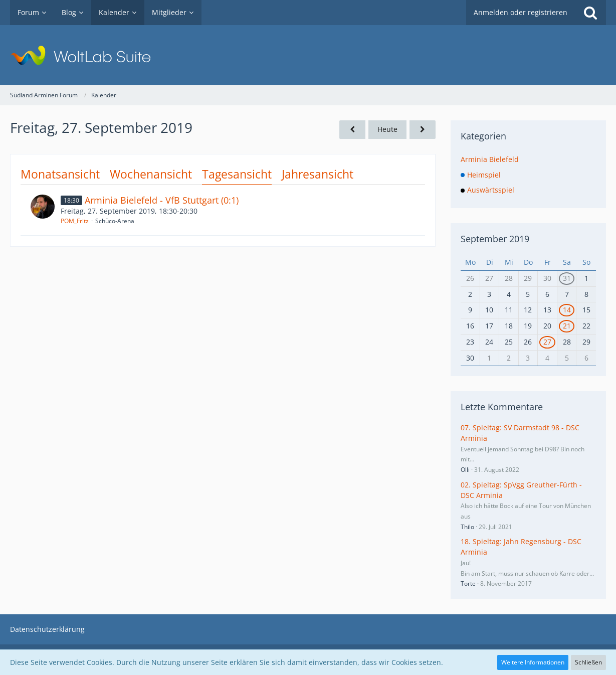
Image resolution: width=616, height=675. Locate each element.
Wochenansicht (151, 174)
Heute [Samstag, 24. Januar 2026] (387, 129)
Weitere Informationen (533, 662)
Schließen (588, 662)
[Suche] (590, 13)
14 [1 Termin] (567, 310)
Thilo (467, 527)
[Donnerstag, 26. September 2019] (352, 130)
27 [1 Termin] (547, 342)
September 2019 (495, 239)
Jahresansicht (318, 174)
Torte (468, 583)
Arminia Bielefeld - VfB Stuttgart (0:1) (162, 200)
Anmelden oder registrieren (521, 12)
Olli (465, 470)
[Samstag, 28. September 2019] (423, 130)
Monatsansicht (60, 174)
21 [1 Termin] (567, 326)
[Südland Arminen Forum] (308, 55)
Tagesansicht (237, 174)
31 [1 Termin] (567, 278)
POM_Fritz (75, 221)
